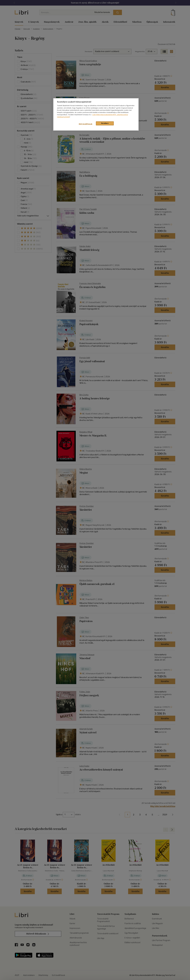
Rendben (105, 123)
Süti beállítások (86, 124)
